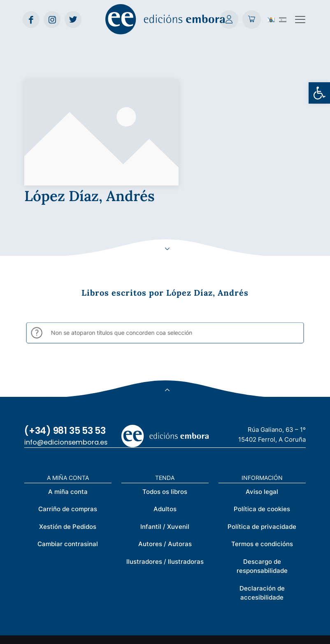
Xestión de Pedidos (68, 451)
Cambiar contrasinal (68, 469)
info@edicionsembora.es (66, 367)
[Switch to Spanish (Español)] (283, 19)
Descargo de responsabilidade (262, 491)
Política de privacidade (262, 451)
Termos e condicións (262, 469)
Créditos (191, 633)
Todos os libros (165, 416)
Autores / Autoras (165, 469)
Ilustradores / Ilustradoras (165, 486)
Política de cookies (262, 434)
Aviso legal (262, 416)
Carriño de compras (68, 434)
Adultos (165, 434)
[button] (319, 93)
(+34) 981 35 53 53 (65, 356)
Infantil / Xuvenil (165, 451)
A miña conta (68, 416)
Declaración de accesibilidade (262, 518)
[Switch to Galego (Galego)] (271, 19)
